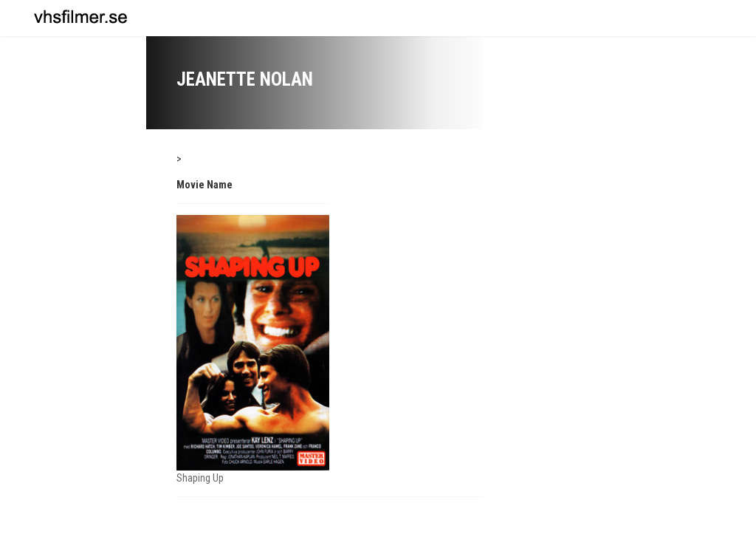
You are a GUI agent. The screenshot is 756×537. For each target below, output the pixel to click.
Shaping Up (200, 478)
